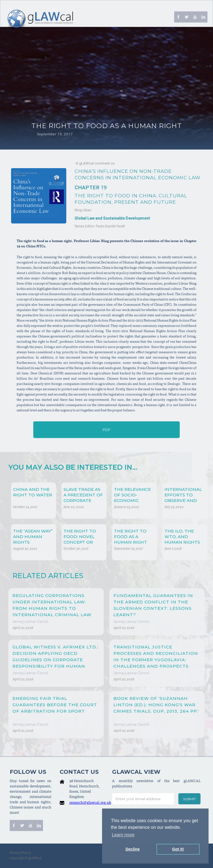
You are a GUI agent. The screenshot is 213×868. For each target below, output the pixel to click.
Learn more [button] (123, 835)
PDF (106, 430)
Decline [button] (133, 849)
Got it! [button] (178, 849)
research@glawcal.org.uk (90, 803)
